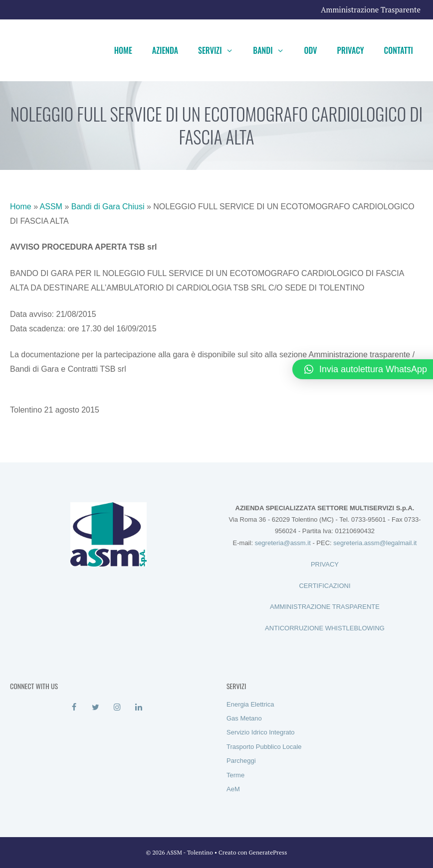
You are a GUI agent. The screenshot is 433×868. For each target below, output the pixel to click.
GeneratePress (268, 852)
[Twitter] (96, 708)
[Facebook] (74, 708)
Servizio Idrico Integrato (261, 732)
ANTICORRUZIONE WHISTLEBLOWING (325, 628)
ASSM (51, 207)
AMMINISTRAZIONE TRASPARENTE (325, 607)
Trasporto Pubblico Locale (264, 747)
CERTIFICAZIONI (325, 586)
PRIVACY (325, 564)
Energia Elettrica (250, 704)
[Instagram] (117, 708)
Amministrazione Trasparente (371, 9)
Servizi (220, 50)
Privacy (351, 50)
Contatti (399, 50)
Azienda (165, 50)
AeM (233, 789)
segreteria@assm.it (283, 543)
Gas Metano (244, 718)
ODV (310, 50)
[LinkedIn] (138, 708)
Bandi (273, 50)
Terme (235, 775)
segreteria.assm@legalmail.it (375, 543)
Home (123, 50)
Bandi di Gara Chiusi (108, 207)
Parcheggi (241, 761)
